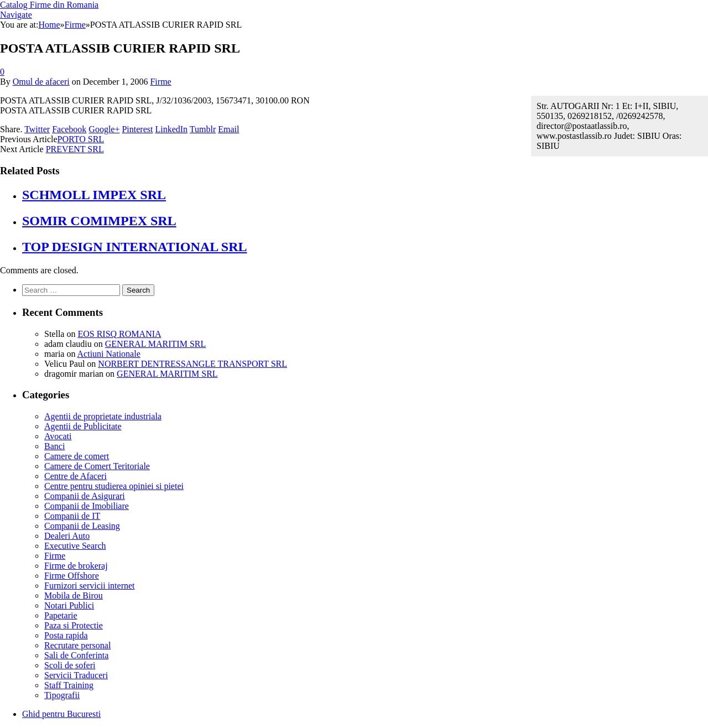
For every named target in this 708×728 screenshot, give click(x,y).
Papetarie (61, 615)
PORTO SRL (81, 139)
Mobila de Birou (74, 596)
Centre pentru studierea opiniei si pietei (114, 486)
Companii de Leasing (82, 526)
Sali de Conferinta (76, 655)
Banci (54, 446)
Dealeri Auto (67, 536)
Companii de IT (72, 516)
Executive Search (75, 546)
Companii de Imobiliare (87, 506)
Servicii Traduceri (76, 675)
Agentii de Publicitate (83, 426)
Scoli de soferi (70, 665)
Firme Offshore (72, 576)
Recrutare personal (77, 645)
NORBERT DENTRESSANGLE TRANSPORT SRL (192, 364)
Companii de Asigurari (85, 496)
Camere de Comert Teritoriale (97, 466)
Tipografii (62, 695)
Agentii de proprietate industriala (103, 416)
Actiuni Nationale (109, 354)
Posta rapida (66, 635)
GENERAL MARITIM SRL (156, 344)
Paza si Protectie (74, 625)
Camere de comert (77, 456)
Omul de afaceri (41, 82)
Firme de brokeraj (76, 566)
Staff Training (69, 685)
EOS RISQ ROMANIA (119, 334)
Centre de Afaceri (76, 476)
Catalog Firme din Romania (49, 5)
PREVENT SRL (75, 149)
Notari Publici (69, 605)
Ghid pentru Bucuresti (61, 714)
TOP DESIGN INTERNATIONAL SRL (135, 247)
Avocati (58, 436)
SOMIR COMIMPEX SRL (99, 221)
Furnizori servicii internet (90, 586)
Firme (160, 82)
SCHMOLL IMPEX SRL (94, 195)
